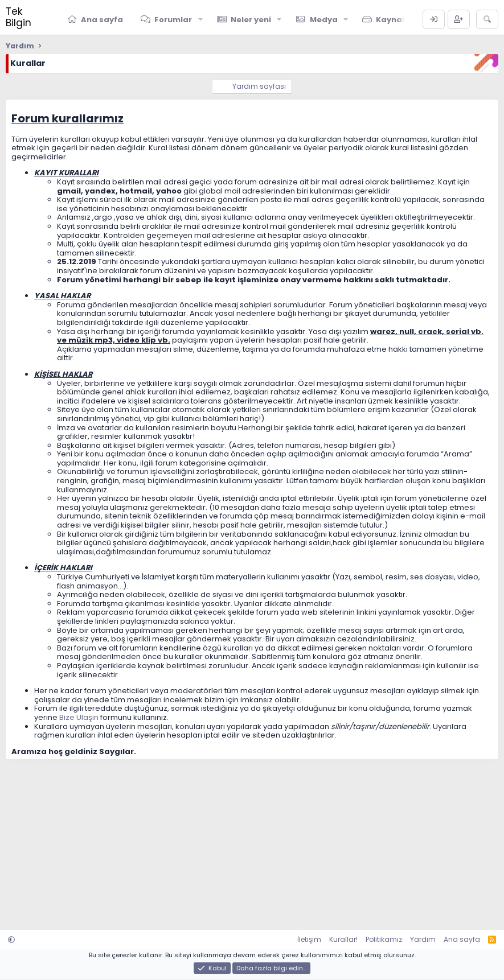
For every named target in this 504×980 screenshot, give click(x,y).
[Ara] (487, 19)
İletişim (309, 939)
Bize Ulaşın (79, 717)
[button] (200, 19)
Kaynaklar (397, 20)
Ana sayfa (102, 20)
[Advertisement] (252, 839)
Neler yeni (251, 20)
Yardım (423, 939)
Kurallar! (343, 939)
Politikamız (384, 939)
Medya (324, 20)
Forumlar (173, 20)
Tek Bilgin (19, 17)
